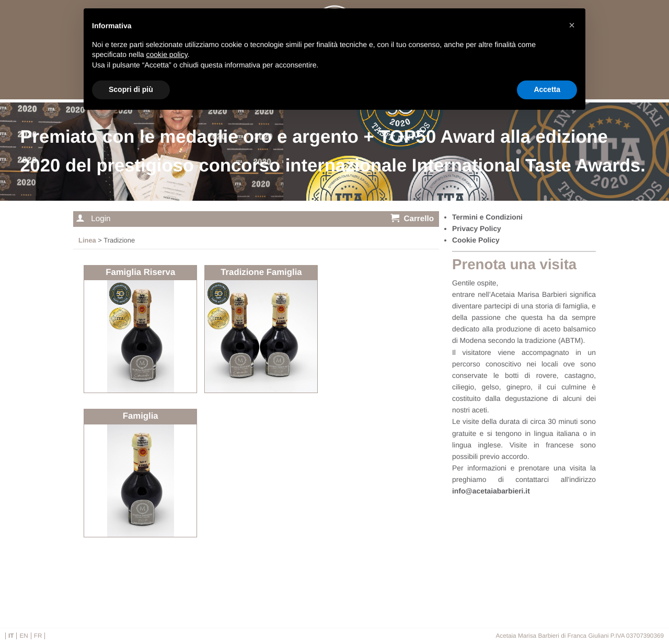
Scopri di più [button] (131, 89)
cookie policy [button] (167, 54)
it (11, 636)
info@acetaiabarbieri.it (491, 491)
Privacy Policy (477, 228)
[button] (572, 25)
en (24, 636)
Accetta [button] (547, 89)
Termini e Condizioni (487, 217)
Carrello (412, 218)
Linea (87, 240)
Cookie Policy (476, 240)
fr (38, 636)
